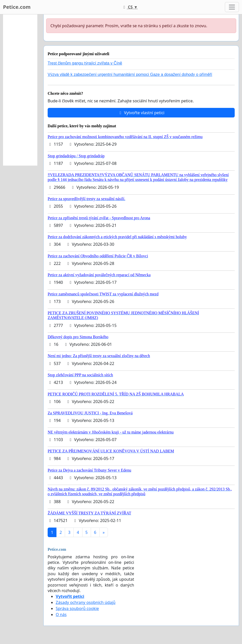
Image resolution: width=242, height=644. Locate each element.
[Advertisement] (20, 90)
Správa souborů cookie (77, 608)
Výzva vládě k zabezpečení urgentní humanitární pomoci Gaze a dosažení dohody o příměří (130, 74)
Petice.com (17, 7)
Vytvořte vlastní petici (141, 113)
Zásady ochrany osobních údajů (86, 602)
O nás (61, 615)
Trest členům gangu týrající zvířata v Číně (85, 63)
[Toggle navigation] (232, 7)
